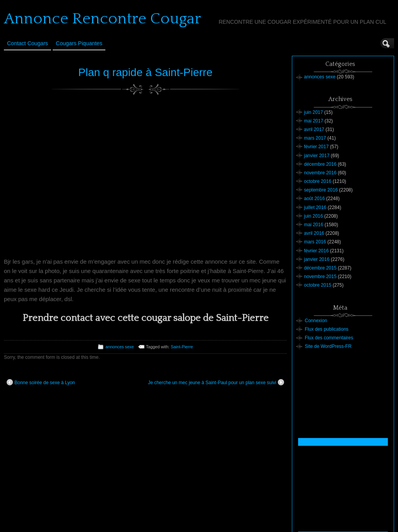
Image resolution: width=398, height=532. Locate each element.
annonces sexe (120, 347)
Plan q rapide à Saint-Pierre (146, 72)
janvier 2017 (317, 156)
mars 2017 (315, 138)
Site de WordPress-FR (328, 346)
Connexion (316, 321)
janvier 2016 (317, 259)
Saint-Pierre (182, 347)
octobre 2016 (318, 181)
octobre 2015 (318, 285)
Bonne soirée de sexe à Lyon (41, 382)
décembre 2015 (320, 268)
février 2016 (316, 251)
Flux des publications (327, 329)
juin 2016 (314, 216)
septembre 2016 (321, 190)
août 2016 (314, 199)
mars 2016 (315, 242)
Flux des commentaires (329, 338)
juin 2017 (314, 112)
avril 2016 (314, 233)
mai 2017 (314, 121)
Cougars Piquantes (79, 43)
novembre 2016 (320, 173)
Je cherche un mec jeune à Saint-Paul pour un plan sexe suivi (216, 382)
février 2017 (316, 147)
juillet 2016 (315, 207)
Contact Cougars (28, 43)
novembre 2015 (320, 277)
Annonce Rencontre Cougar (102, 19)
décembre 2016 (320, 164)
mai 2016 (314, 225)
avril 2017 (314, 129)
